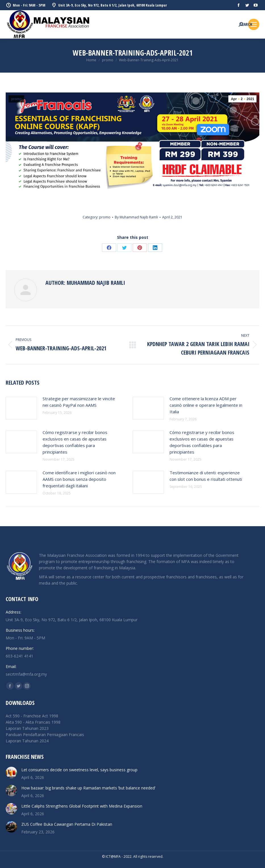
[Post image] (21, 408)
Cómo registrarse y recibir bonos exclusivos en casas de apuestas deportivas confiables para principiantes (75, 442)
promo (16, 99)
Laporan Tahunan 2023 (27, 728)
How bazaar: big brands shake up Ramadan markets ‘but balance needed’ (88, 788)
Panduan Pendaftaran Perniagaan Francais (45, 735)
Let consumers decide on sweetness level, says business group (79, 770)
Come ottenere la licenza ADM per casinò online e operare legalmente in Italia (206, 405)
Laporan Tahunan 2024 (27, 741)
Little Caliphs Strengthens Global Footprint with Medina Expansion (82, 806)
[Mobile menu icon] (254, 24)
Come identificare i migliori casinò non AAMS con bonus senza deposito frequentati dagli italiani (79, 479)
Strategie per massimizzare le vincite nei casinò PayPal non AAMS (79, 402)
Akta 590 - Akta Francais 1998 (33, 722)
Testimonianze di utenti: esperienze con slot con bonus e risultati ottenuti (206, 476)
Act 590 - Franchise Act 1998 (32, 716)
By (136, 217)
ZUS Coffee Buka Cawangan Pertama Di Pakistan (67, 824)
